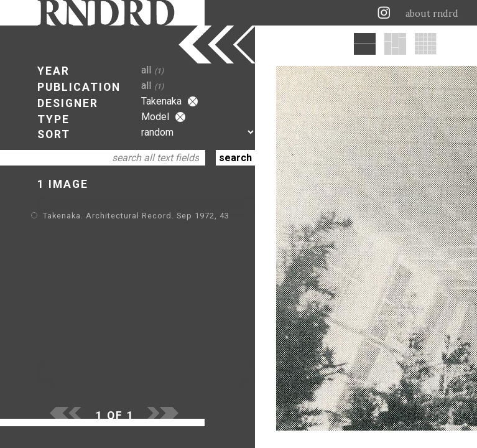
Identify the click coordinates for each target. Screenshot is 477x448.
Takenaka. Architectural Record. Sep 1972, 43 (136, 216)
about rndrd (432, 14)
